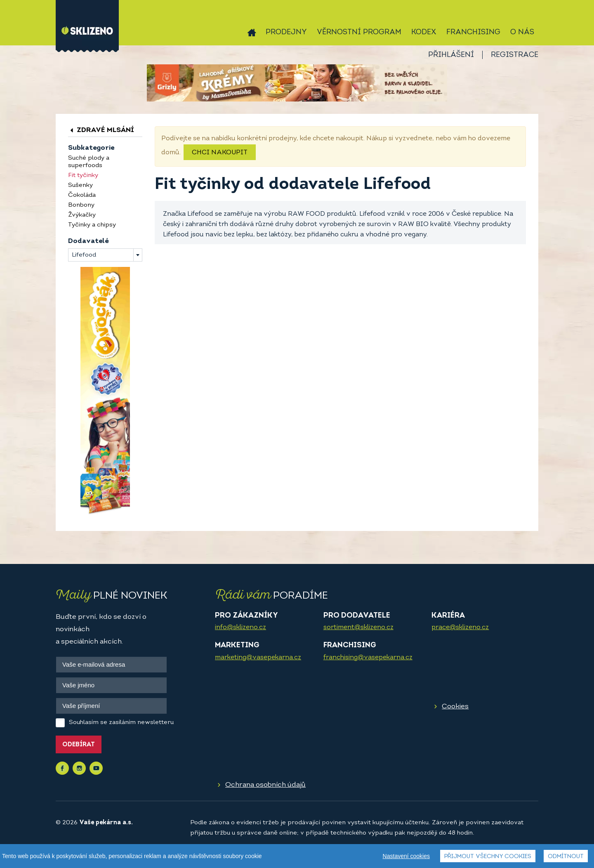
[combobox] (105, 255)
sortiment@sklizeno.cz (358, 627)
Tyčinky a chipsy (92, 225)
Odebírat (79, 745)
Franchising (473, 32)
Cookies (455, 706)
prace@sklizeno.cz (460, 627)
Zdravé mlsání (101, 130)
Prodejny (286, 32)
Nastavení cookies (406, 856)
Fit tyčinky (83, 176)
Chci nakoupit (220, 153)
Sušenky (80, 185)
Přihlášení (451, 55)
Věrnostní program (359, 32)
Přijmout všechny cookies (488, 857)
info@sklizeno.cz (240, 627)
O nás (522, 32)
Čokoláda (82, 195)
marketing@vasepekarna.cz (258, 658)
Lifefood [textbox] (84, 255)
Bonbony (81, 205)
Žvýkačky (82, 215)
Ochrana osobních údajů (265, 785)
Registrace (515, 55)
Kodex (424, 32)
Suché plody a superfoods (89, 162)
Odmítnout (566, 857)
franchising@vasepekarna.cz (368, 658)
